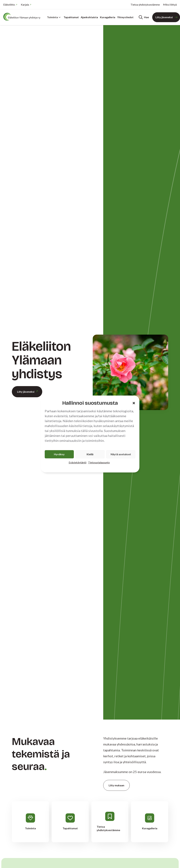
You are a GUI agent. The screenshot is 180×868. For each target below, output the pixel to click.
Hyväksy (59, 454)
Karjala (25, 5)
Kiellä (90, 454)
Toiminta (54, 17)
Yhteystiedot (125, 17)
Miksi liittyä (170, 5)
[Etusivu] (23, 17)
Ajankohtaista (89, 17)
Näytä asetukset (121, 454)
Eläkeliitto (9, 5)
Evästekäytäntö (78, 462)
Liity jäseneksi (164, 17)
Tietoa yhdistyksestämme (145, 5)
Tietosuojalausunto (99, 462)
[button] (134, 403)
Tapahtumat (71, 17)
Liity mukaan (116, 785)
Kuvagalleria (108, 17)
